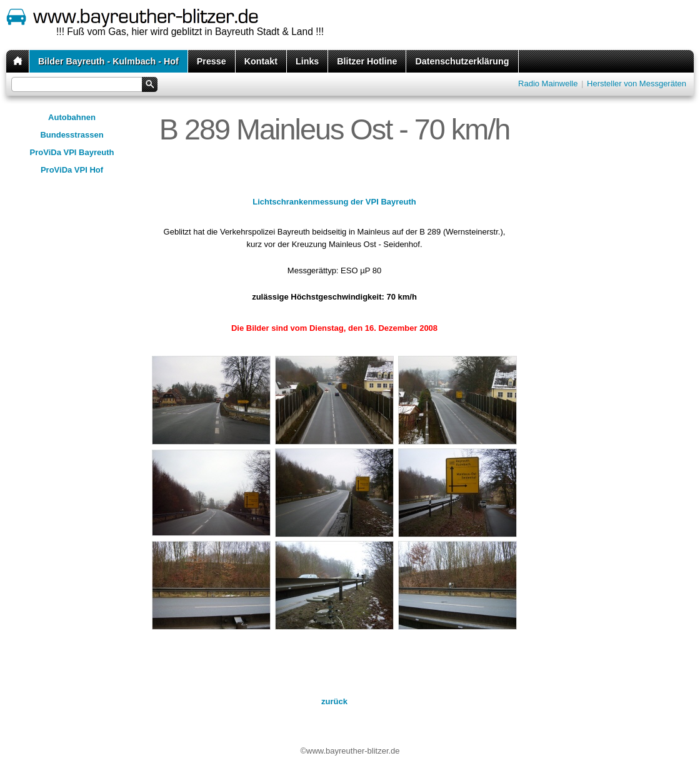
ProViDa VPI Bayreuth (72, 152)
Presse (212, 61)
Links (307, 61)
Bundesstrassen (72, 135)
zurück (334, 701)
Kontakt (261, 61)
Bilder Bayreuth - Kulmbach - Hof (108, 61)
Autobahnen (72, 117)
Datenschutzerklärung (462, 61)
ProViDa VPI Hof (72, 170)
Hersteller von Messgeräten (637, 83)
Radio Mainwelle (548, 83)
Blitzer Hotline (367, 61)
